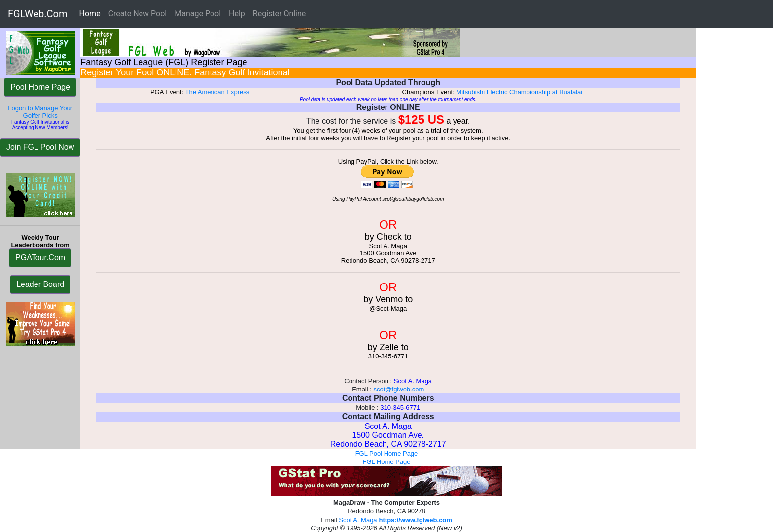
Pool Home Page (40, 87)
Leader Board (40, 284)
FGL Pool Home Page (387, 453)
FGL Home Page (386, 462)
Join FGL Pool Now (40, 147)
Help (237, 14)
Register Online (280, 14)
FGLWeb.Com (38, 14)
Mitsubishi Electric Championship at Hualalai (519, 92)
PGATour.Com (40, 258)
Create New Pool (138, 14)
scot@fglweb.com (399, 389)
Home (92, 13)
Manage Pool (198, 14)
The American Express (217, 92)
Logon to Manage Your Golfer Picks (40, 112)
